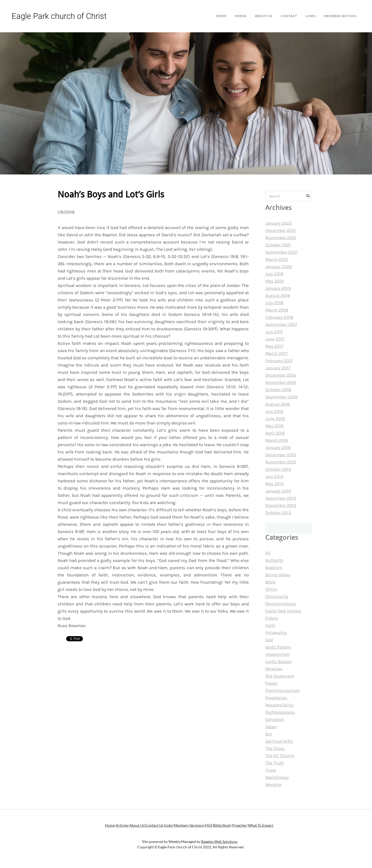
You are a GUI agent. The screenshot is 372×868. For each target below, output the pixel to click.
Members (181, 825)
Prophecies (276, 698)
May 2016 (274, 426)
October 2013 (278, 513)
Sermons (197, 825)
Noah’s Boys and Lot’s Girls (111, 195)
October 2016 (278, 390)
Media (233, 16)
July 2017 (274, 332)
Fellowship (276, 633)
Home (212, 16)
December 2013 (281, 498)
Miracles (274, 669)
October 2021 (278, 245)
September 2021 (281, 252)
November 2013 (281, 505)
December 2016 (281, 375)
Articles (122, 825)
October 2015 (278, 469)
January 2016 (278, 447)
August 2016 (278, 404)
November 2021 (281, 238)
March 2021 (277, 259)
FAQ (208, 825)
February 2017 (279, 361)
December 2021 (281, 230)
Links (306, 16)
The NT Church (280, 756)
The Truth (275, 763)
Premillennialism (282, 690)
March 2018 (277, 310)
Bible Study (222, 825)
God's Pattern (278, 647)
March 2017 (276, 353)
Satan (271, 727)
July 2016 (274, 411)
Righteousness (280, 712)
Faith (270, 625)
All (268, 553)
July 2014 (274, 476)
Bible (270, 582)
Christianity (277, 596)
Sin (269, 734)
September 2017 (281, 324)
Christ (271, 589)
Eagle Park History (283, 611)
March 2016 (277, 440)
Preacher (240, 825)
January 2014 (278, 491)
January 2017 (278, 368)
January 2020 (279, 267)
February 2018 (279, 317)
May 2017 (274, 346)
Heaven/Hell (277, 654)
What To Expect (261, 825)
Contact (283, 16)
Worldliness (277, 777)
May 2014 (274, 484)
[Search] (289, 196)
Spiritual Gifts (279, 741)
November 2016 (281, 382)
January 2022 (279, 223)
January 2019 (278, 288)
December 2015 (281, 455)
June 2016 (275, 418)
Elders (272, 618)
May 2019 (274, 281)
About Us (256, 16)
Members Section (338, 16)
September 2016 (281, 397)
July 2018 (274, 303)
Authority (274, 560)
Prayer (271, 683)
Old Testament (280, 676)
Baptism (274, 567)
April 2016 (275, 433)
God (269, 640)
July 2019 (274, 274)
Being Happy (278, 575)
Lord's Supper (279, 661)
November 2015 (281, 462)
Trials (271, 770)
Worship (273, 785)
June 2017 (275, 339)
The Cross (275, 748)
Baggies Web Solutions (219, 842)
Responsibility (280, 705)
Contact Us (154, 825)
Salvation (275, 719)
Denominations (281, 604)
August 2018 (278, 295)
